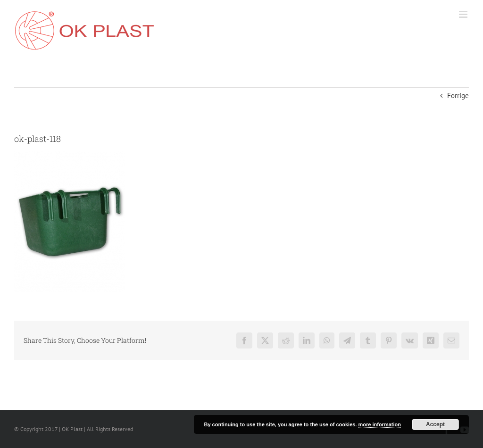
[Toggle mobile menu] (464, 14)
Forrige (458, 95)
